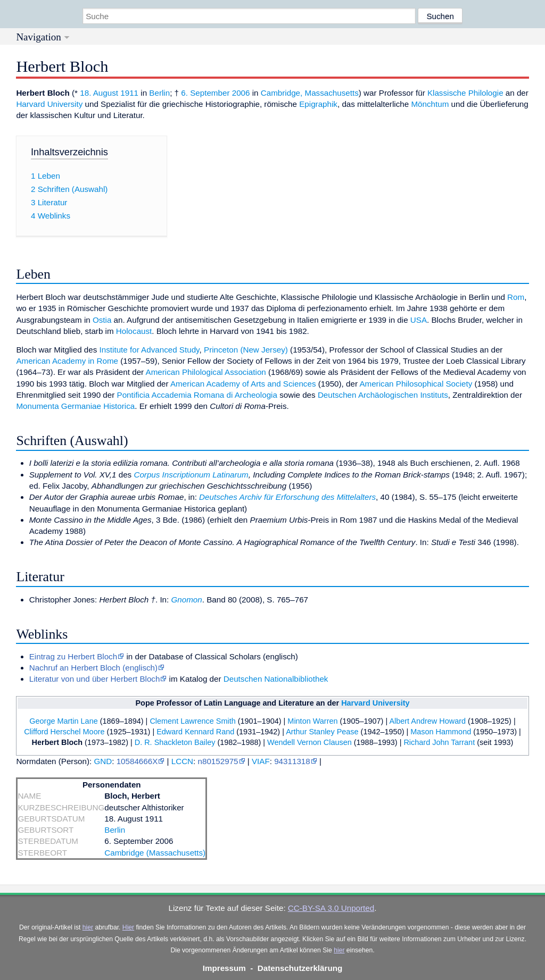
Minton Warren (312, 721)
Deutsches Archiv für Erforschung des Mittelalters (287, 497)
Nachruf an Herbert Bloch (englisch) (93, 668)
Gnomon (186, 600)
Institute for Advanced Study (150, 350)
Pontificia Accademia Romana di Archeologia (197, 395)
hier (88, 927)
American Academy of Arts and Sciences (243, 384)
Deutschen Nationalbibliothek (276, 679)
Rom (516, 297)
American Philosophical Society (416, 384)
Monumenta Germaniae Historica (75, 406)
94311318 (292, 761)
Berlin (159, 93)
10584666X (137, 761)
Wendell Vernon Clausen (309, 742)
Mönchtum (430, 104)
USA (419, 320)
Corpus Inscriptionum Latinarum (191, 475)
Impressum (224, 968)
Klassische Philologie (465, 93)
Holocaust (134, 331)
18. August (99, 93)
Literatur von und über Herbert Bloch (95, 679)
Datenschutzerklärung (300, 968)
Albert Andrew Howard (427, 721)
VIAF (261, 761)
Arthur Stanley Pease (322, 732)
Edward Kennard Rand (195, 732)
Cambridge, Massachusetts (310, 93)
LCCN (182, 761)
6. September (205, 93)
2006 (241, 93)
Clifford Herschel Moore (64, 732)
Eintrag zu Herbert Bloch (73, 656)
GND (103, 761)
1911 (129, 93)
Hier (128, 927)
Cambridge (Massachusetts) (155, 853)
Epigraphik (318, 104)
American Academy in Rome (67, 361)
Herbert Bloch (57, 742)
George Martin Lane (63, 721)
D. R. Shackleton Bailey (175, 742)
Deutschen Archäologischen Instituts (383, 395)
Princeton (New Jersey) (246, 350)
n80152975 (218, 761)
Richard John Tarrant (439, 742)
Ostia (102, 320)
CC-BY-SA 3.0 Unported (331, 908)
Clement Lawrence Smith (192, 721)
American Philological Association (206, 372)
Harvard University (49, 104)
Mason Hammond (441, 732)
